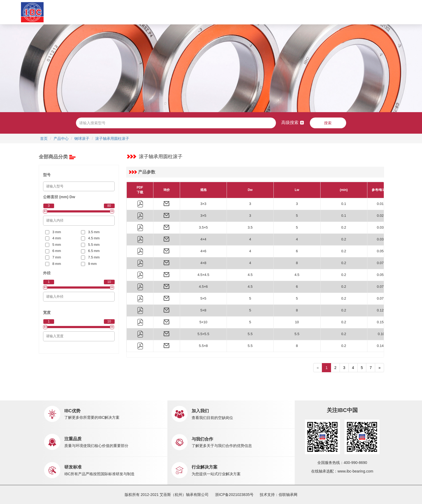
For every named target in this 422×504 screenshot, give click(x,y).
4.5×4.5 (203, 275)
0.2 (344, 227)
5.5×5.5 (203, 334)
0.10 (381, 334)
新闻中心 (235, 12)
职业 (263, 12)
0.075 (381, 298)
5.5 (250, 334)
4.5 (250, 275)
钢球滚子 (82, 139)
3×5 (203, 216)
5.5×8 (203, 346)
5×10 (203, 322)
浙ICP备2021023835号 (234, 495)
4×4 (203, 239)
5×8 (203, 310)
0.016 (381, 204)
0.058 (381, 251)
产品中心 (147, 12)
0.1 (344, 204)
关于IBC (115, 12)
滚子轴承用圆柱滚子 (112, 139)
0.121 (381, 310)
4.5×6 (203, 287)
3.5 (250, 227)
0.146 (381, 346)
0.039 (381, 239)
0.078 (381, 263)
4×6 (203, 251)
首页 (93, 12)
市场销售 (202, 12)
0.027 (381, 216)
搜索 (328, 123)
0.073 (381, 287)
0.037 (381, 227)
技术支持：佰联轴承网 (279, 495)
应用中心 (175, 12)
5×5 (203, 298)
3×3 (203, 204)
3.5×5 (203, 227)
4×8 (203, 263)
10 (297, 322)
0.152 (381, 322)
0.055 (381, 275)
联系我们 (287, 12)
